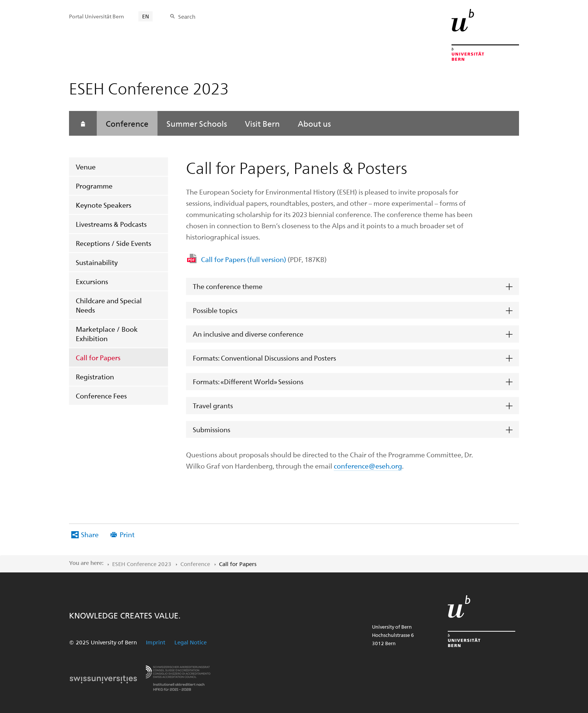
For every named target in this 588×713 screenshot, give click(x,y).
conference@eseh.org (368, 466)
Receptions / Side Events (113, 243)
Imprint (156, 642)
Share (90, 534)
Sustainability (97, 262)
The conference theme (228, 286)
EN (145, 16)
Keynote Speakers (103, 205)
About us (314, 123)
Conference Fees (101, 396)
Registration (95, 377)
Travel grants (213, 405)
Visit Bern (262, 123)
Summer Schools (197, 123)
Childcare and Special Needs (109, 305)
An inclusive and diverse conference (248, 334)
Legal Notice (190, 642)
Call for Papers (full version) (264, 259)
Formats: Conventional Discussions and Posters (264, 358)
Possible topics (215, 310)
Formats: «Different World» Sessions (248, 381)
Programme (94, 186)
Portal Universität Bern (97, 16)
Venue (86, 167)
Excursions (92, 281)
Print (127, 534)
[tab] (352, 287)
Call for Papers (98, 357)
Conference (127, 123)
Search (187, 16)
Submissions (211, 429)
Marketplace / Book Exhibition (107, 334)
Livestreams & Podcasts (111, 224)
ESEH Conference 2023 (142, 564)
